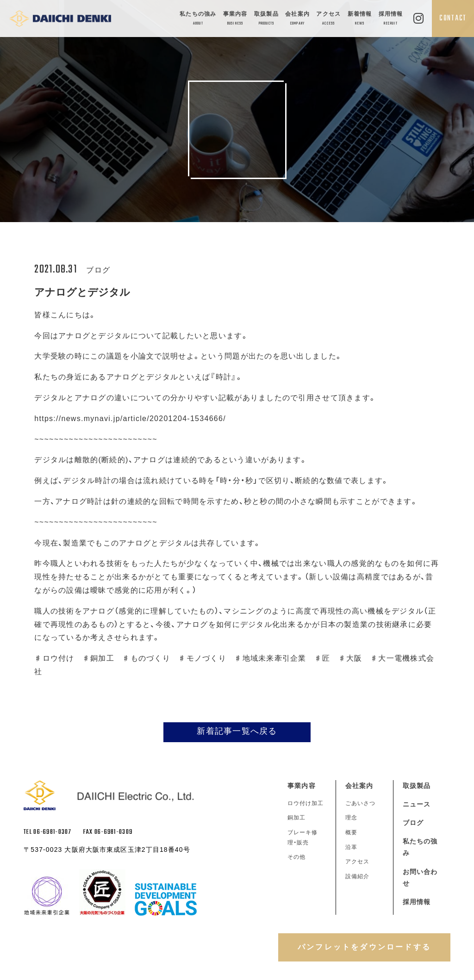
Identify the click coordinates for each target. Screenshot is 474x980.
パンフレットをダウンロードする (364, 947)
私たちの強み (198, 19)
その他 (296, 857)
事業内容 (235, 19)
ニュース (417, 804)
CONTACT (453, 18)
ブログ (413, 823)
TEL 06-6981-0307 (47, 832)
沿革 (351, 847)
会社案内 (297, 19)
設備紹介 (357, 876)
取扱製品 (266, 19)
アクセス (328, 19)
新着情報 (360, 19)
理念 (351, 818)
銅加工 (296, 818)
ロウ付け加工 (306, 803)
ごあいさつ (360, 803)
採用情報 (391, 19)
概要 (351, 832)
